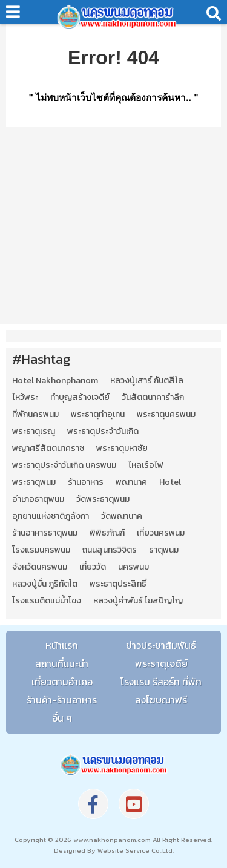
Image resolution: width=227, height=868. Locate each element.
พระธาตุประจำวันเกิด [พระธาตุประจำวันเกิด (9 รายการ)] (103, 432)
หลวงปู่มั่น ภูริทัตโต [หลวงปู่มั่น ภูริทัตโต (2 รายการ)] (45, 584)
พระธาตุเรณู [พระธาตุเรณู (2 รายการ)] (34, 432)
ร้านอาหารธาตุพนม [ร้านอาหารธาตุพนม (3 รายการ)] (45, 533)
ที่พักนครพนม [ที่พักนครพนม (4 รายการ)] (35, 415)
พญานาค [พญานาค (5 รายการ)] (131, 482)
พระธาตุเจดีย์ (161, 663)
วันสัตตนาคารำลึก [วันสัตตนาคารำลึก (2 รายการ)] (153, 398)
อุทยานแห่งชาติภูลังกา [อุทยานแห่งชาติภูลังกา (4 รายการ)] (51, 516)
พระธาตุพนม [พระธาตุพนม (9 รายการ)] (34, 482)
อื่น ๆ (62, 718)
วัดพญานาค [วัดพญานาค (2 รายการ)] (122, 516)
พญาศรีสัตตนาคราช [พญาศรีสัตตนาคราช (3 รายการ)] (48, 449)
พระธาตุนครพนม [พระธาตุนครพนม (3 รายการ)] (166, 415)
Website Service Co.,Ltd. (135, 850)
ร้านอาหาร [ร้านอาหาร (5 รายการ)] (86, 482)
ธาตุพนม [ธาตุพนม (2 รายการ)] (164, 550)
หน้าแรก (62, 645)
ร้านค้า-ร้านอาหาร (62, 700)
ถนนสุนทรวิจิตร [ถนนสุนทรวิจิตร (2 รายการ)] (110, 550)
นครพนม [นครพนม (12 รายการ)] (133, 567)
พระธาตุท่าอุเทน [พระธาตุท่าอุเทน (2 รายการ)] (98, 415)
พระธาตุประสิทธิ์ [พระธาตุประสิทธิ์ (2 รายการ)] (118, 584)
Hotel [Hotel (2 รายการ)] (170, 482)
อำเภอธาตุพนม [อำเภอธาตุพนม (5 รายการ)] (38, 499)
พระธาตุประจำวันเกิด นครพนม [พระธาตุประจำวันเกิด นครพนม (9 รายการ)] (64, 465)
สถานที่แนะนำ (62, 663)
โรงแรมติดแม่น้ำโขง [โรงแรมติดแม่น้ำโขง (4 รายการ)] (47, 601)
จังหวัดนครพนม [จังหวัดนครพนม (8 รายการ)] (40, 567)
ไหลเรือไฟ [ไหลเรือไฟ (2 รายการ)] (146, 465)
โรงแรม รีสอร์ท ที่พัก (161, 682)
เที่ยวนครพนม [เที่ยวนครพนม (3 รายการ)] (161, 533)
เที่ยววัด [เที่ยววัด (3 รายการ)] (93, 567)
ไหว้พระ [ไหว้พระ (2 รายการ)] (25, 398)
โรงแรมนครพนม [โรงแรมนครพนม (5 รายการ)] (41, 550)
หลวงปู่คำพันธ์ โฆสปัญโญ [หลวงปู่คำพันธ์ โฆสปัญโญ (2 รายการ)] (138, 601)
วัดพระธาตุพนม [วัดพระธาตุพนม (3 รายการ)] (103, 499)
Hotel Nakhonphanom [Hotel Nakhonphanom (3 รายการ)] (55, 381)
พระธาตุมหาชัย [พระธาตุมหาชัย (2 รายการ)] (122, 449)
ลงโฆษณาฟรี (161, 700)
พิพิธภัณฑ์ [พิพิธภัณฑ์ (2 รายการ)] (107, 533)
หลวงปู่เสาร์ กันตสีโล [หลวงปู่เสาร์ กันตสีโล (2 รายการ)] (147, 381)
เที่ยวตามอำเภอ (62, 682)
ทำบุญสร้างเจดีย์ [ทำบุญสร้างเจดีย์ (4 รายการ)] (80, 398)
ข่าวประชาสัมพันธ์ (161, 645)
